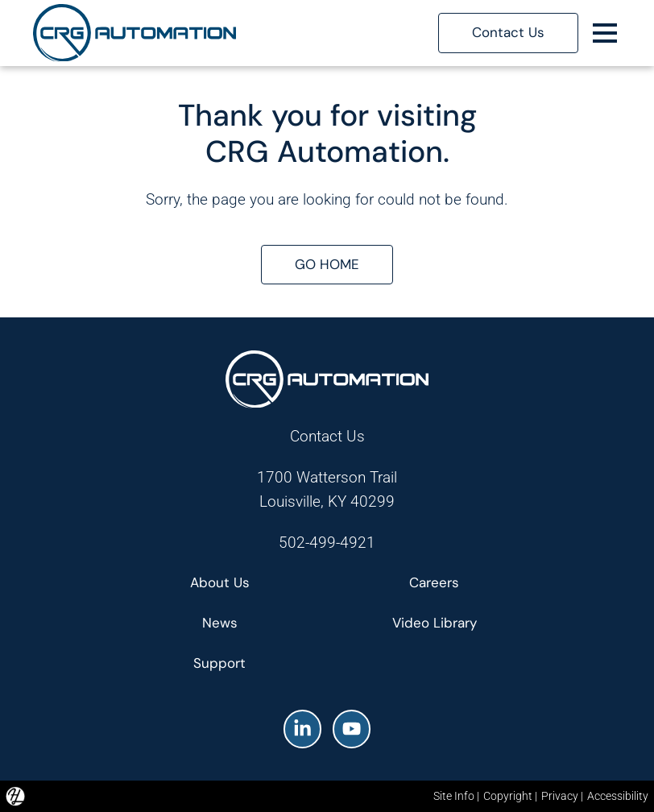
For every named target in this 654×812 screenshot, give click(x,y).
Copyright (508, 796)
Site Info (454, 796)
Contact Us (327, 436)
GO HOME (327, 264)
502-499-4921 (327, 543)
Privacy (560, 796)
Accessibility (618, 796)
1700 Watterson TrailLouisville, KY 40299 (327, 489)
